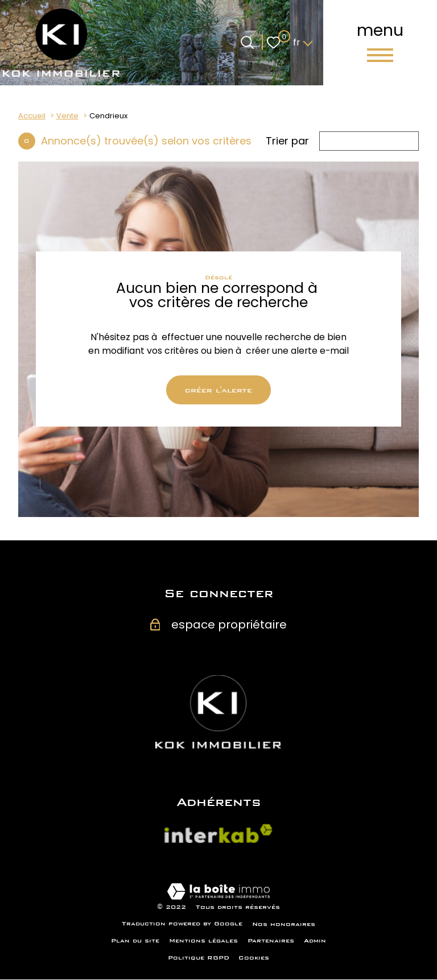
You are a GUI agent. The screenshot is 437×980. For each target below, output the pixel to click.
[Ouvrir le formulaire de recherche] (247, 42)
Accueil (32, 116)
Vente (67, 116)
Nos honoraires (284, 925)
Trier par (287, 141)
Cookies (254, 958)
